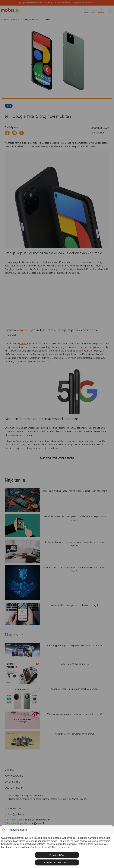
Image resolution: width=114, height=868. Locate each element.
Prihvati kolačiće (57, 855)
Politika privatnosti (59, 847)
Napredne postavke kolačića (57, 863)
